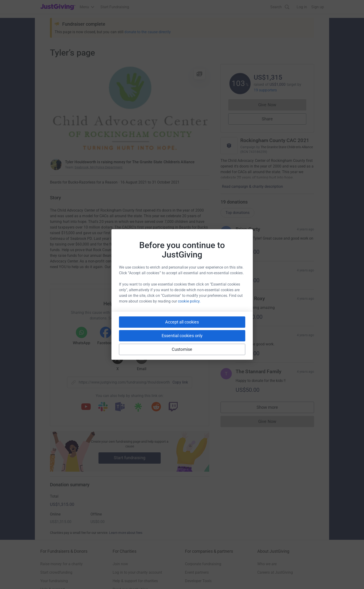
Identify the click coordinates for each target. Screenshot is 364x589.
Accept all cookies (182, 322)
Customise (182, 349)
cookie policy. (189, 301)
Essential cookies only (182, 336)
